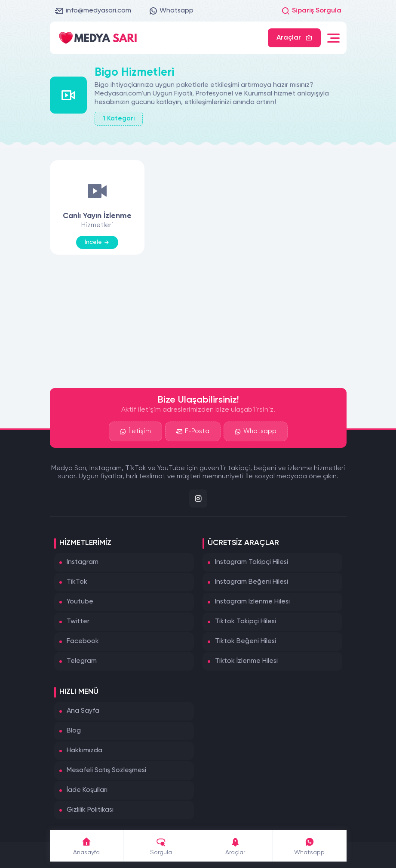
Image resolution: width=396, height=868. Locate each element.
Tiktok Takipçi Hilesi (246, 622)
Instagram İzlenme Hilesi (252, 602)
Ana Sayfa (83, 711)
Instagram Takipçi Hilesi (252, 562)
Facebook (83, 641)
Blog (74, 731)
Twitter (78, 622)
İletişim (135, 431)
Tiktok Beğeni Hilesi (246, 641)
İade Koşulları (87, 790)
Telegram (82, 661)
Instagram (83, 562)
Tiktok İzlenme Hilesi (246, 661)
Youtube (80, 602)
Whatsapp (171, 11)
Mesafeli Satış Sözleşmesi (106, 770)
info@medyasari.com (93, 11)
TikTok (77, 582)
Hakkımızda (84, 751)
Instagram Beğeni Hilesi (252, 582)
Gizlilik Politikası (90, 810)
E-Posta (193, 431)
